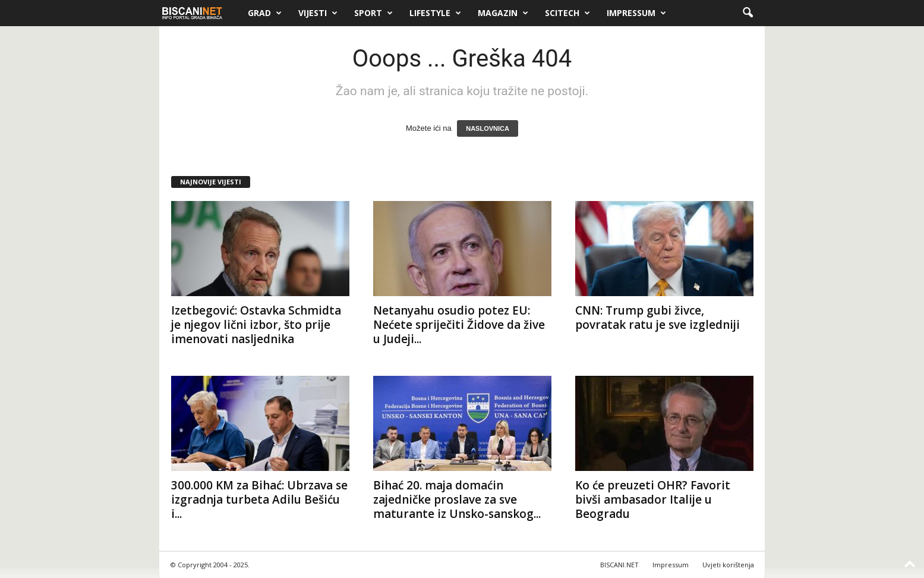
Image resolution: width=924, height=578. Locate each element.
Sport (373, 13)
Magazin (503, 13)
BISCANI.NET (619, 565)
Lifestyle (435, 13)
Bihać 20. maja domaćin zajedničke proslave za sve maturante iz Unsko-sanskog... (457, 500)
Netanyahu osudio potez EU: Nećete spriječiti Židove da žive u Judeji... (459, 325)
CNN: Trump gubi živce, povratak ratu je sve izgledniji (657, 318)
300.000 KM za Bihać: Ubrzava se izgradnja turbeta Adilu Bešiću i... (259, 500)
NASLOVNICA (488, 128)
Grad (265, 13)
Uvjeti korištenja (728, 565)
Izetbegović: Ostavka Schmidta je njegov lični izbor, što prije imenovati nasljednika (256, 325)
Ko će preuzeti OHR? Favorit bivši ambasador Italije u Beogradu (653, 500)
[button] (748, 13)
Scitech (567, 13)
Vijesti (318, 13)
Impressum (636, 13)
